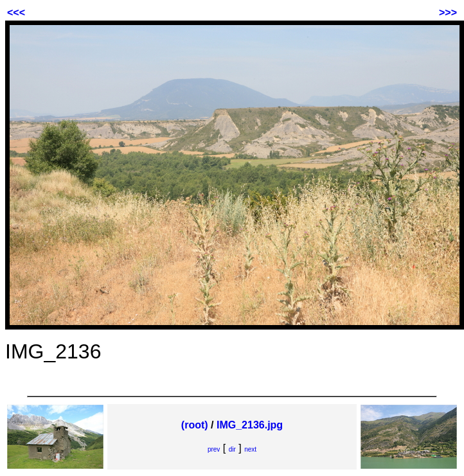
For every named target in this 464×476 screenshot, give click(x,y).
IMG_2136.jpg (250, 425)
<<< (16, 13)
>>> (448, 13)
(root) (195, 425)
